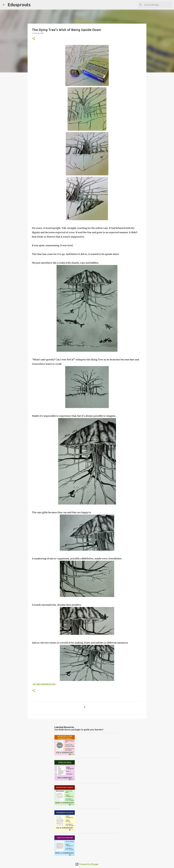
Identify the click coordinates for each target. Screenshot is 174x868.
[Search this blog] (158, 5)
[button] (34, 39)
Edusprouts (19, 5)
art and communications (44, 684)
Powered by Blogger (87, 864)
